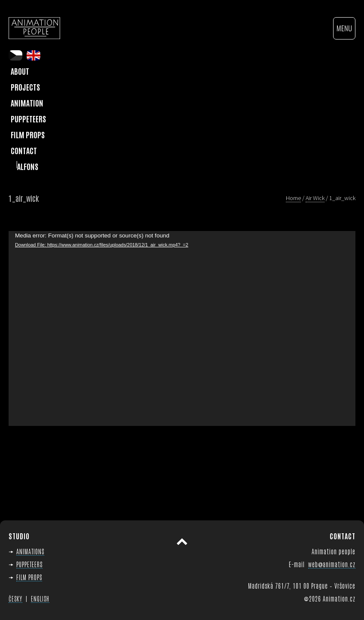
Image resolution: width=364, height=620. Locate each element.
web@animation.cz (332, 564)
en (33, 55)
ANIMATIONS (30, 551)
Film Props (28, 134)
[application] (182, 329)
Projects (25, 87)
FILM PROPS (29, 577)
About (20, 71)
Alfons (28, 166)
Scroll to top (182, 542)
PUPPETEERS (29, 564)
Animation (27, 103)
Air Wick (315, 198)
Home (293, 198)
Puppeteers (28, 119)
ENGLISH (40, 599)
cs (15, 55)
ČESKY (15, 599)
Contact (24, 150)
